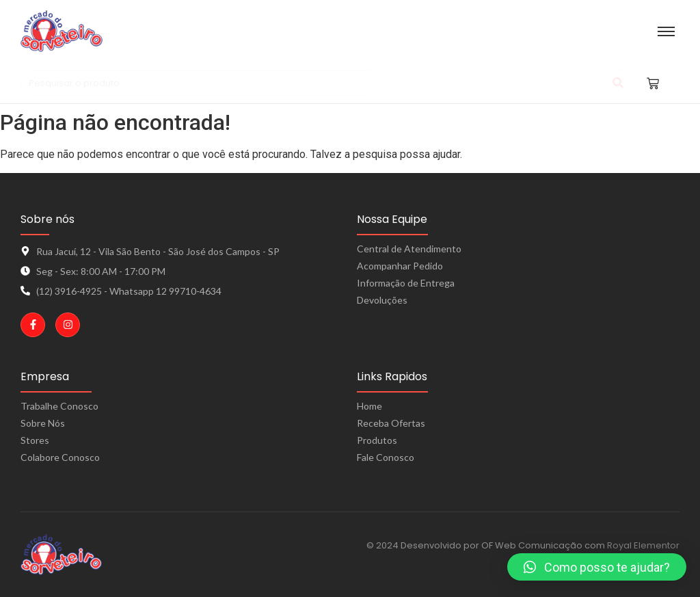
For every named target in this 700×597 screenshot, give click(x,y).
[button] (597, 567)
